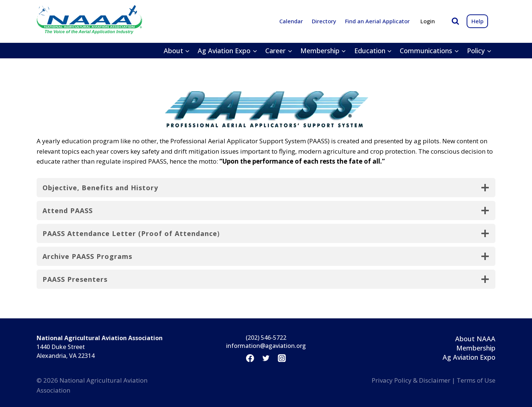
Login (428, 21)
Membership (476, 348)
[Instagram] (282, 358)
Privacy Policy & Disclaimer (411, 380)
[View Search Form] (455, 21)
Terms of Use (476, 380)
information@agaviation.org (266, 346)
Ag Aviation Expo (469, 357)
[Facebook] (250, 358)
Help (478, 21)
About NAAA (475, 339)
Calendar (291, 21)
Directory (324, 21)
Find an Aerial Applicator (377, 21)
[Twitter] (266, 358)
